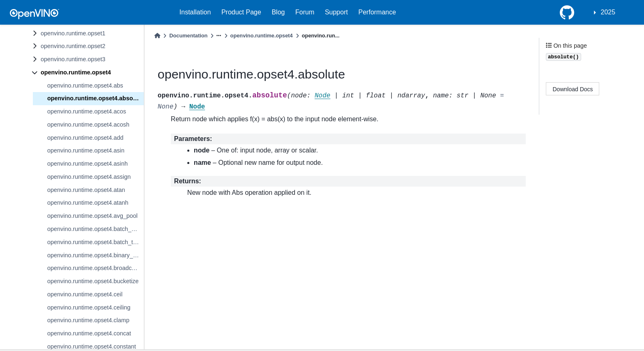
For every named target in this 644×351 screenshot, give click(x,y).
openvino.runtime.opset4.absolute (95, 98)
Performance (377, 12)
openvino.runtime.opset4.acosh (88, 125)
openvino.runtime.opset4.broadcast (93, 268)
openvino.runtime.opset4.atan (86, 190)
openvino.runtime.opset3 (73, 59)
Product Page (241, 12)
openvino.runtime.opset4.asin (86, 150)
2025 (608, 12)
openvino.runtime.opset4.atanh (88, 203)
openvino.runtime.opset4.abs (85, 85)
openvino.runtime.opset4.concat (89, 333)
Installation (195, 12)
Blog (278, 12)
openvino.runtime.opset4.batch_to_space (95, 242)
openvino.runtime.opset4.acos (87, 111)
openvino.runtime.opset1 (73, 33)
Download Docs (573, 89)
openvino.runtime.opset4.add (85, 138)
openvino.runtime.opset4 (76, 72)
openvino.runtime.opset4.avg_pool (92, 216)
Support (336, 12)
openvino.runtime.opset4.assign (89, 177)
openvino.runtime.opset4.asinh (87, 164)
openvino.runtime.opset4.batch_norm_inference (95, 229)
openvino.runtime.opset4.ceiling (89, 307)
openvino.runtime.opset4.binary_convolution (95, 255)
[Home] (157, 36)
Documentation (188, 36)
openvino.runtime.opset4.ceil (85, 294)
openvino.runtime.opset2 (73, 46)
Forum (305, 12)
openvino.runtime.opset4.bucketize (93, 281)
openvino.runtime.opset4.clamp (88, 320)
